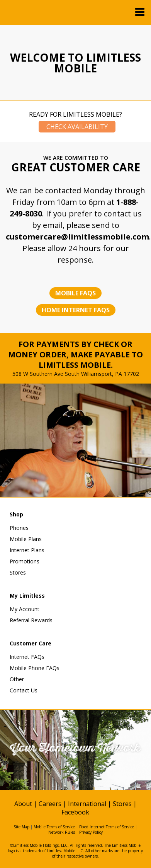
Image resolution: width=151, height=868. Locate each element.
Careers (50, 804)
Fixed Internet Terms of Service (107, 827)
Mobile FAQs (75, 293)
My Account (25, 609)
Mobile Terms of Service (54, 827)
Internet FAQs (27, 657)
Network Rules (62, 832)
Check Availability (77, 127)
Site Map (21, 827)
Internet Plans (27, 550)
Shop (16, 514)
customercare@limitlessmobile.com (77, 237)
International (87, 804)
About (23, 804)
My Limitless (27, 596)
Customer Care (31, 643)
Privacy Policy (91, 832)
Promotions (25, 561)
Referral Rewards (31, 620)
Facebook (75, 812)
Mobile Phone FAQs (35, 668)
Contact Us (24, 690)
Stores (18, 572)
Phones (19, 528)
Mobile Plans (26, 539)
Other (17, 679)
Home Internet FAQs (76, 310)
